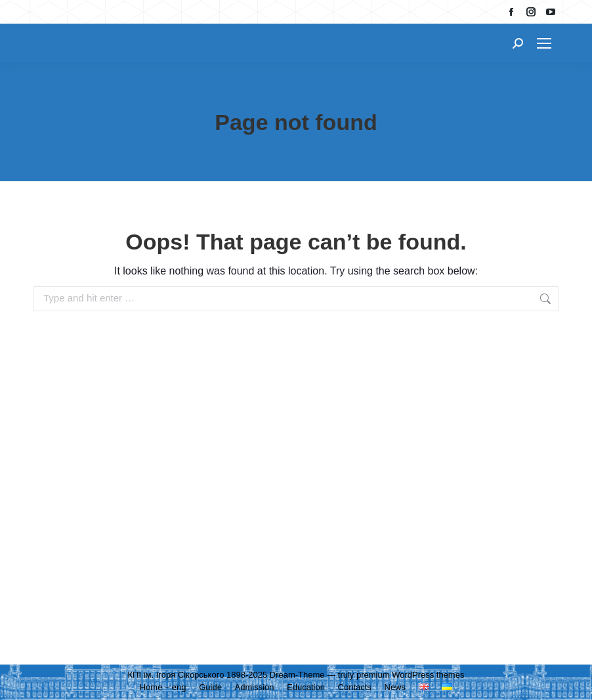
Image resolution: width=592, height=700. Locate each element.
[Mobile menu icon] (544, 43)
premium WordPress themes (410, 675)
